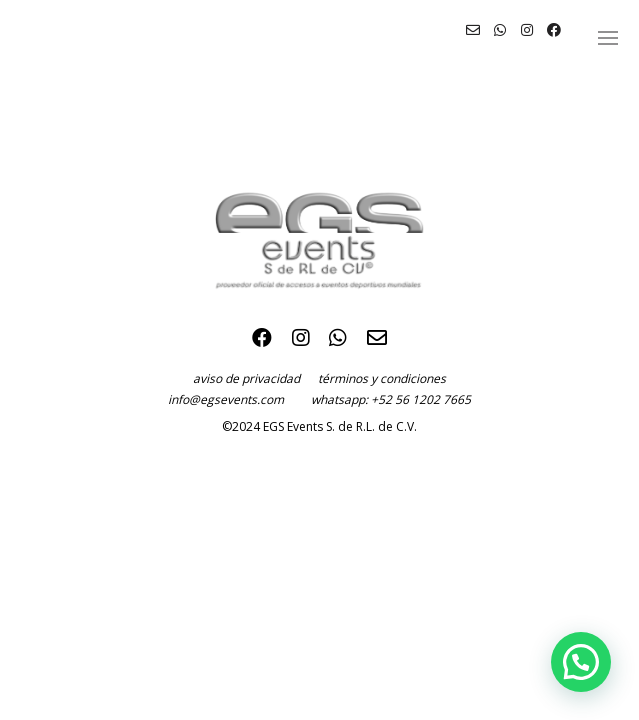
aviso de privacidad (255, 378)
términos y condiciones (382, 378)
